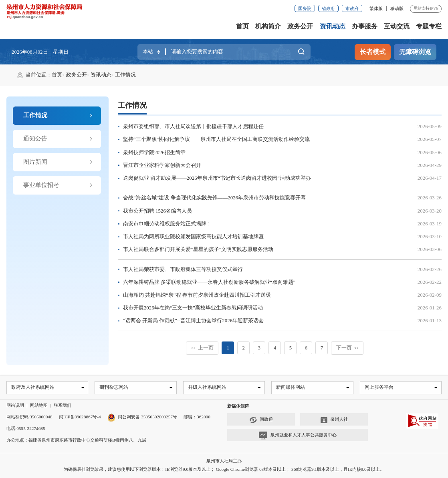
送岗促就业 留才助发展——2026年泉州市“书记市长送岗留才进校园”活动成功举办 (217, 178)
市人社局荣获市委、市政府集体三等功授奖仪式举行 (183, 269)
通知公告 (58, 139)
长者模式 (373, 52)
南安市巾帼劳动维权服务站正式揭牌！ (167, 224)
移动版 (397, 8)
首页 (242, 26)
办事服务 (365, 26)
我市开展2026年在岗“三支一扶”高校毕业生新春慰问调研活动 (193, 308)
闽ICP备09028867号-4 (80, 418)
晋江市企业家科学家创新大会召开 (162, 165)
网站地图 (39, 406)
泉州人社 (334, 420)
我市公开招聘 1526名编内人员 (157, 211)
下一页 (347, 348)
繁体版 (376, 8)
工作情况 (125, 75)
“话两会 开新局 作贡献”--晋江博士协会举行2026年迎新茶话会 (193, 321)
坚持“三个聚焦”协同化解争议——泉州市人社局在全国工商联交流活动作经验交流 (216, 139)
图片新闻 (58, 162)
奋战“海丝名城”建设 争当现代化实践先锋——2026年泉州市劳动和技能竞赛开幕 (214, 198)
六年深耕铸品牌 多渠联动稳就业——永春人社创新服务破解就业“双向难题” (209, 282)
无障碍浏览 (415, 52)
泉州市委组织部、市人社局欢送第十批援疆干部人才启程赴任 (193, 127)
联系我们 (63, 406)
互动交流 (397, 26)
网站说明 (15, 406)
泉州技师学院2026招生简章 (154, 153)
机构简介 (268, 26)
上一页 (202, 348)
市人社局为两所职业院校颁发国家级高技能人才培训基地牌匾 (193, 237)
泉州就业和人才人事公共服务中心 (297, 436)
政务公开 (300, 26)
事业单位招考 (58, 185)
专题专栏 (429, 26)
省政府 (328, 8)
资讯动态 (333, 26)
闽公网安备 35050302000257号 (142, 418)
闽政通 (261, 420)
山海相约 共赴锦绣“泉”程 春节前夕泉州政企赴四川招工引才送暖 (197, 295)
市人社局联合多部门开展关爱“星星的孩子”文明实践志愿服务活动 (198, 249)
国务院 (305, 8)
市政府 (352, 8)
